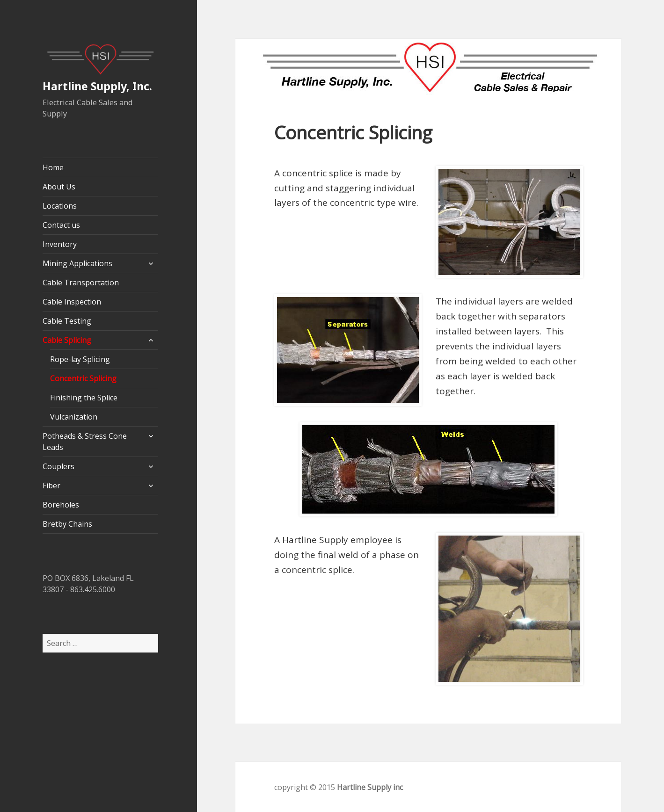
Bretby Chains (67, 524)
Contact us (61, 225)
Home (53, 167)
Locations (60, 206)
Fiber (51, 486)
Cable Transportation (81, 283)
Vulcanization (74, 417)
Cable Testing (67, 321)
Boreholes (61, 505)
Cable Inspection (72, 302)
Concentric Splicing (83, 378)
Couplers (58, 466)
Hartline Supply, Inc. (97, 86)
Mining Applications (77, 263)
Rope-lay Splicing (80, 359)
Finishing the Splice (84, 398)
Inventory (60, 244)
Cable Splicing (67, 340)
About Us (59, 187)
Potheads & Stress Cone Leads (85, 442)
